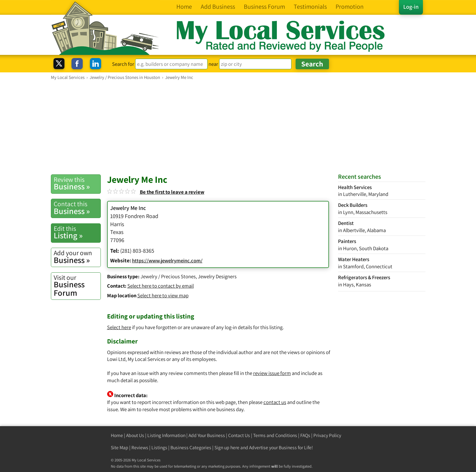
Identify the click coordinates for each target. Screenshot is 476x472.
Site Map (120, 448)
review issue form (272, 373)
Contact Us (239, 435)
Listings (159, 448)
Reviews (140, 448)
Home (117, 435)
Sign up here (227, 448)
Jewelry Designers (217, 276)
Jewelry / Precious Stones (168, 276)
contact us (275, 402)
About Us (135, 435)
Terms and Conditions (275, 435)
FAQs (305, 435)
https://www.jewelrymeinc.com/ (167, 260)
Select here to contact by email (161, 286)
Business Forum (77, 286)
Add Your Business (207, 435)
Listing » (77, 232)
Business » (77, 183)
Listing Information (166, 435)
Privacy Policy (327, 435)
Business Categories (191, 448)
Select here (119, 327)
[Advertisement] (238, 127)
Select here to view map (163, 295)
